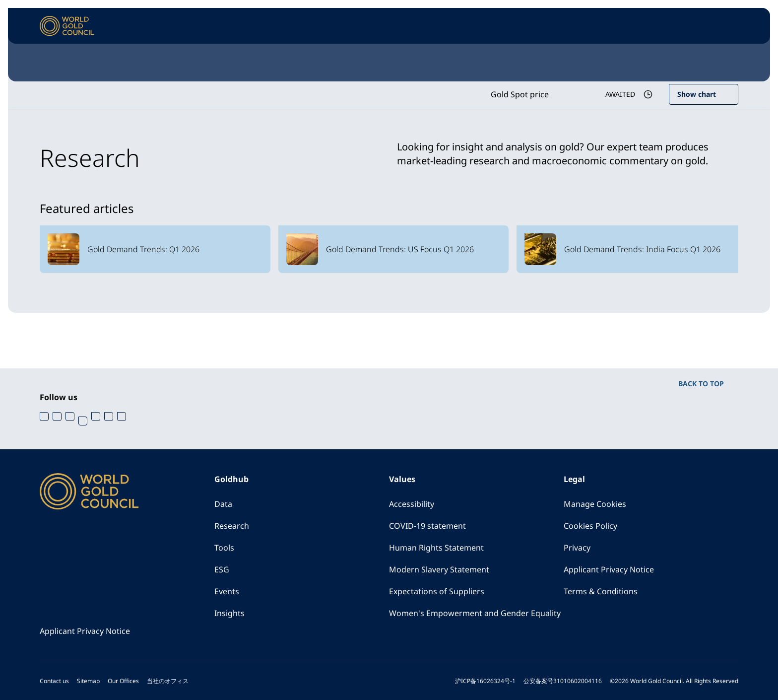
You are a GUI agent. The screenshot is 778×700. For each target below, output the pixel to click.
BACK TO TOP (701, 384)
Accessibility (412, 504)
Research (232, 526)
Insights (229, 613)
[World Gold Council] (67, 26)
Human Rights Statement (436, 548)
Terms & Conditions (601, 591)
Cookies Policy (590, 526)
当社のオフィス (168, 681)
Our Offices (123, 681)
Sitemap (88, 681)
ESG (222, 569)
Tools (224, 548)
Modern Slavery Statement (439, 569)
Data (223, 504)
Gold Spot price (520, 94)
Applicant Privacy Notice (609, 569)
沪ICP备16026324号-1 (485, 681)
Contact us (54, 681)
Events (227, 591)
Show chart (697, 94)
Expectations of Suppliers (437, 591)
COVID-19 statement (427, 526)
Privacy (577, 548)
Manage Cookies (595, 504)
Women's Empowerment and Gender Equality (475, 613)
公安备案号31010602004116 (563, 681)
